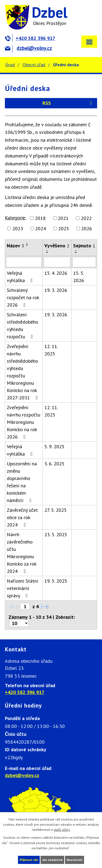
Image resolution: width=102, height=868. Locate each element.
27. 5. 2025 (55, 510)
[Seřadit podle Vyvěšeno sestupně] (47, 252)
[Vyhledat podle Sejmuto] (84, 262)
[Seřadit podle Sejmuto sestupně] (76, 252)
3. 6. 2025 (54, 464)
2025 (64, 228)
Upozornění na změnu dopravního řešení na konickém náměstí (22, 482)
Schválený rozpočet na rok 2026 (23, 297)
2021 (63, 218)
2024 (41, 228)
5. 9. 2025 (54, 446)
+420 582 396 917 (30, 38)
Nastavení (75, 860)
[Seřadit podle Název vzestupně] (27, 243)
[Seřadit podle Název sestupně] (27, 245)
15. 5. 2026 (79, 277)
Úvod (10, 65)
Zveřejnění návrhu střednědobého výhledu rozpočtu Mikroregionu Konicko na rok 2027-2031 (23, 372)
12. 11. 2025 (51, 350)
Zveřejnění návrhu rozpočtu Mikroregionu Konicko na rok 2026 (24, 422)
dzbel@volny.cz (28, 48)
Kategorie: (16, 218)
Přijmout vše (29, 860)
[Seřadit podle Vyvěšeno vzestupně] (47, 250)
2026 (86, 228)
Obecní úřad (34, 65)
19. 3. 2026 (56, 290)
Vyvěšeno (57, 246)
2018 (40, 218)
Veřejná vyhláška (21, 277)
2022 (86, 218)
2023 (18, 228)
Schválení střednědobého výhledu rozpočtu (22, 326)
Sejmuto (84, 246)
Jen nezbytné (52, 860)
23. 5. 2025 (56, 534)
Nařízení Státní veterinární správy (22, 588)
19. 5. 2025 (56, 581)
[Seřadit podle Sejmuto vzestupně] (76, 250)
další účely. (62, 830)
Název (16, 246)
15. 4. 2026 (56, 273)
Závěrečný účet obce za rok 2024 (22, 517)
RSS (68, 103)
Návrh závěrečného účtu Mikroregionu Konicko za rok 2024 (21, 553)
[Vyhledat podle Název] (24, 262)
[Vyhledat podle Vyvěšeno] (57, 262)
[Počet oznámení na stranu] (19, 623)
